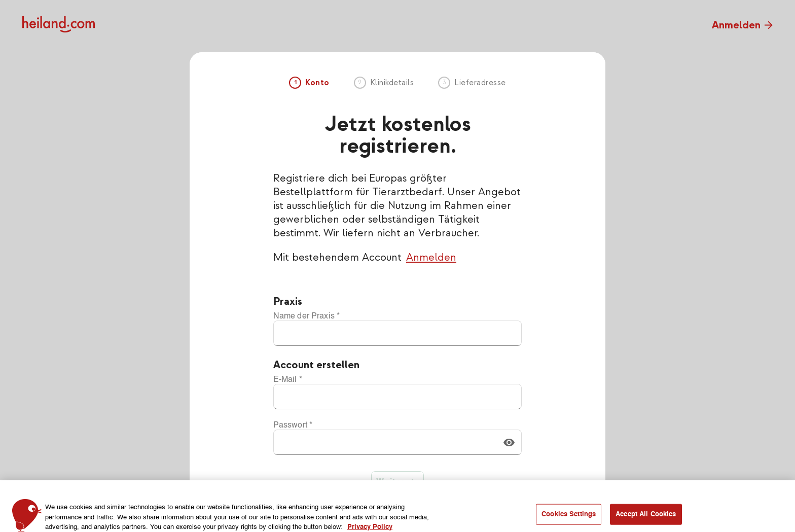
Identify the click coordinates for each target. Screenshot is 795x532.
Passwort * (293, 425)
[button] (509, 442)
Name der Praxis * (307, 316)
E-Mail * (288, 380)
